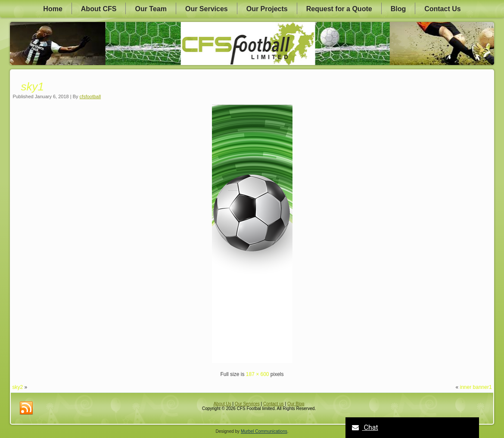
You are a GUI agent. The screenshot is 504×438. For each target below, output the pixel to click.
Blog (398, 9)
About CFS (99, 9)
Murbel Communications (264, 431)
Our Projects (267, 9)
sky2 (17, 387)
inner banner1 (476, 387)
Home (53, 9)
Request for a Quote (339, 9)
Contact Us (442, 9)
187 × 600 (258, 374)
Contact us (274, 404)
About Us (222, 404)
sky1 (32, 87)
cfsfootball (90, 96)
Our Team (151, 9)
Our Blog (296, 404)
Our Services (207, 9)
